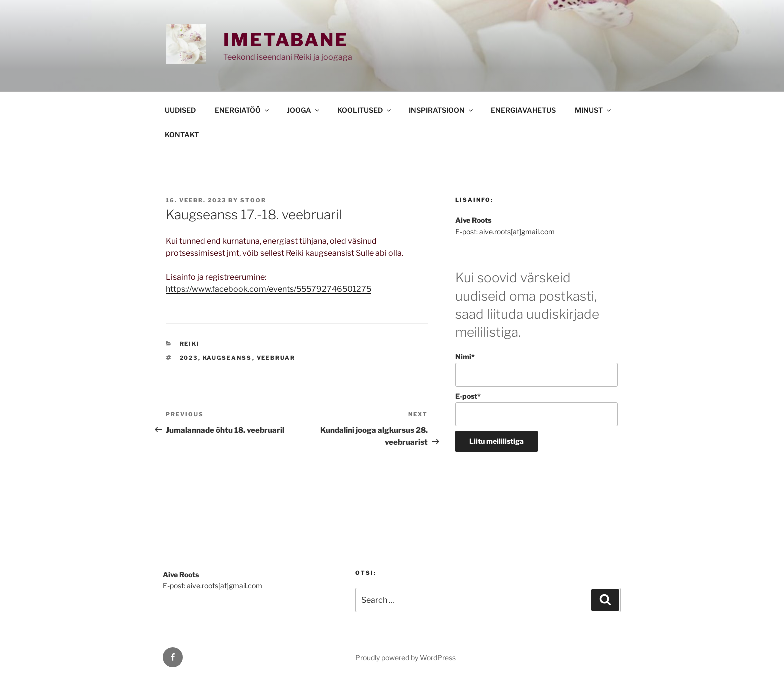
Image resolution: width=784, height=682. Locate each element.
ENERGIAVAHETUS (523, 110)
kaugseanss (228, 358)
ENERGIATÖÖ (243, 110)
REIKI (190, 344)
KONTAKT (182, 134)
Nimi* (537, 370)
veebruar (276, 358)
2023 (189, 358)
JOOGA (304, 110)
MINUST (594, 110)
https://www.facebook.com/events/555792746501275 (269, 289)
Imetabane (286, 40)
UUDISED (180, 110)
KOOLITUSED (365, 110)
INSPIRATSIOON (442, 110)
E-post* (537, 409)
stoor (253, 200)
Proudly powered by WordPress (406, 658)
